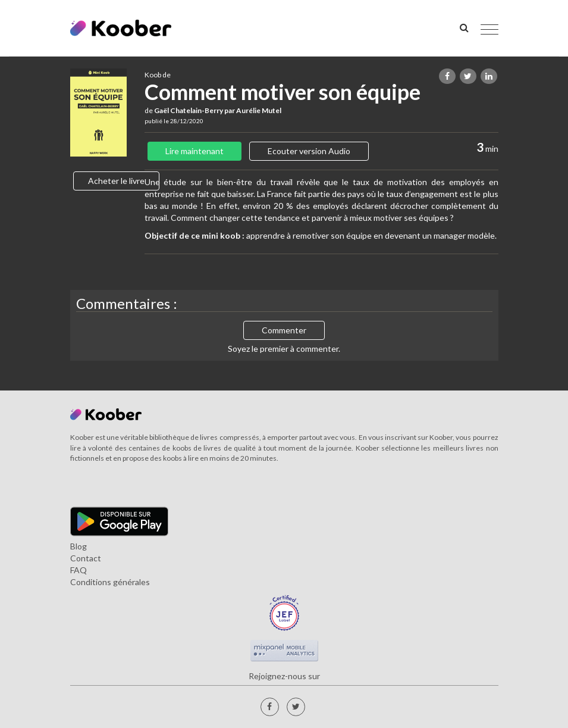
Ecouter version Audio (309, 151)
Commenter (284, 330)
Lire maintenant (194, 151)
